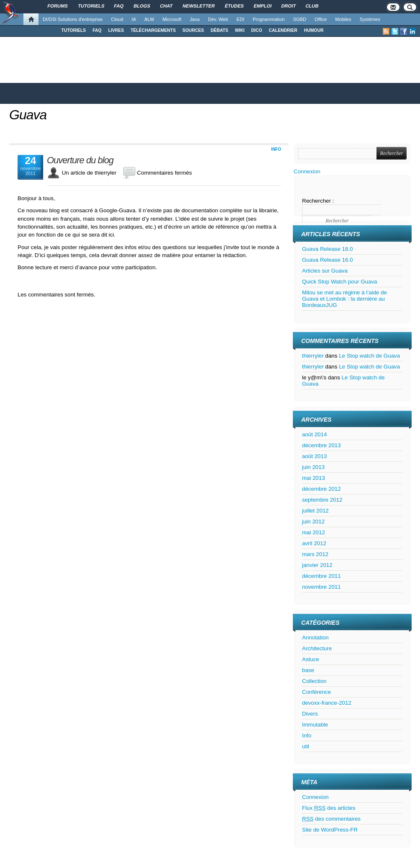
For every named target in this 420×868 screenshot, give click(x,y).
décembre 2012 (321, 489)
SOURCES (193, 30)
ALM (149, 19)
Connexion (307, 171)
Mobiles (343, 19)
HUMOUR (314, 30)
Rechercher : (318, 201)
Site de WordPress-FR (330, 830)
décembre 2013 (321, 445)
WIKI (239, 30)
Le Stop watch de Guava (369, 356)
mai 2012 (314, 532)
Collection (314, 681)
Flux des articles (329, 808)
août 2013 (314, 456)
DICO (257, 30)
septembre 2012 (322, 500)
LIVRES (116, 30)
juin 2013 (313, 467)
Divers (310, 714)
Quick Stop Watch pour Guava (340, 282)
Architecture (317, 648)
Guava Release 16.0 (328, 260)
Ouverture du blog (80, 160)
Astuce (311, 659)
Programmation (269, 19)
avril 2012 (314, 543)
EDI (240, 19)
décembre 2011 (321, 576)
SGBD (300, 19)
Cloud (117, 19)
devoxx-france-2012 (327, 703)
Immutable (315, 725)
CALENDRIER (283, 30)
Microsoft (172, 19)
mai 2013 (314, 478)
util (306, 746)
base (308, 670)
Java (195, 19)
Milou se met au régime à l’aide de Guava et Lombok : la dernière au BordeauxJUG (344, 299)
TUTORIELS (74, 30)
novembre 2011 (321, 587)
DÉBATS (220, 30)
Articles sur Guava (325, 271)
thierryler (313, 356)
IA (134, 19)
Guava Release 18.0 (328, 249)
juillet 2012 (315, 511)
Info (276, 149)
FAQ (97, 30)
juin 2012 (313, 522)
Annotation (315, 637)
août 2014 (314, 434)
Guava (28, 115)
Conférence (316, 692)
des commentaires (331, 819)
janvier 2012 (317, 565)
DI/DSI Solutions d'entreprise (73, 19)
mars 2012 (315, 554)
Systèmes (370, 19)
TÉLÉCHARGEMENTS (153, 30)
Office (321, 19)
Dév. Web (218, 19)
